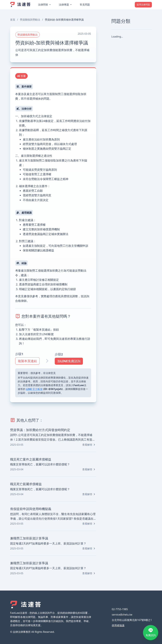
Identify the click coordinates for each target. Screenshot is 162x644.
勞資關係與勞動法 (30, 20)
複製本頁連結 (27, 361)
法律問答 (43, 5)
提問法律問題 (143, 5)
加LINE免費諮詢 (69, 361)
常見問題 (85, 5)
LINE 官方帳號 (34, 389)
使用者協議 (118, 625)
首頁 (13, 20)
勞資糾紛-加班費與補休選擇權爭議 (64, 20)
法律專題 (64, 5)
